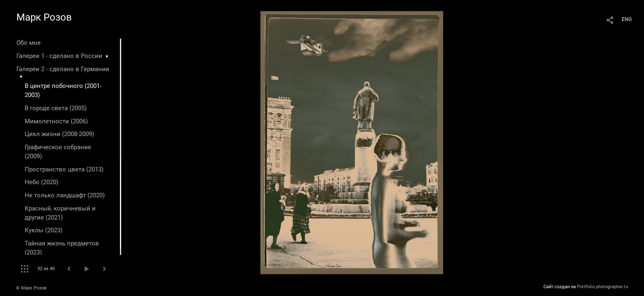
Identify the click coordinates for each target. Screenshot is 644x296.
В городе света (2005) (56, 108)
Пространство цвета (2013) (64, 169)
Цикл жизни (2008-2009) (59, 134)
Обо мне (29, 43)
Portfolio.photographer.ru (603, 287)
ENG (627, 19)
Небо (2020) (41, 182)
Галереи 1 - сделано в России (59, 56)
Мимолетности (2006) (56, 121)
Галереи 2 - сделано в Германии (63, 69)
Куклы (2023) (44, 230)
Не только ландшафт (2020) (65, 195)
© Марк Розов (31, 288)
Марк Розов (44, 17)
